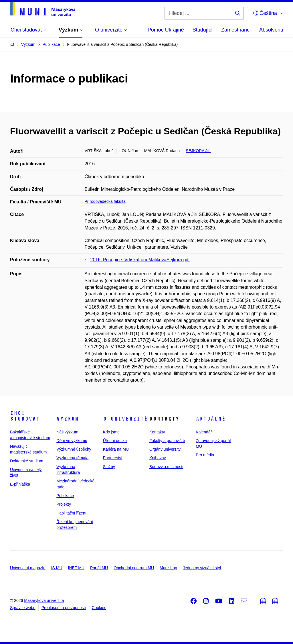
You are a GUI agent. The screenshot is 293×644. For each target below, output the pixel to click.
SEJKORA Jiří (198, 151)
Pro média (205, 455)
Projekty (64, 504)
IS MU (57, 568)
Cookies (99, 608)
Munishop (168, 568)
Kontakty (157, 432)
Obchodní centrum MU (134, 568)
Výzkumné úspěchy (74, 449)
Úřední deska (115, 441)
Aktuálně (211, 419)
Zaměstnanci (236, 30)
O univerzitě (125, 419)
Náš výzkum (67, 432)
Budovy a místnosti (166, 467)
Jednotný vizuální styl (202, 568)
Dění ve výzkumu (72, 441)
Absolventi (271, 30)
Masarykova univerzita (44, 600)
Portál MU (99, 568)
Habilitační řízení (71, 513)
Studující (203, 30)
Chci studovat (25, 416)
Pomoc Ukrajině (166, 30)
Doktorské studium (27, 461)
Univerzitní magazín (28, 568)
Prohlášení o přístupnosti (64, 608)
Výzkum (68, 419)
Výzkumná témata (72, 458)
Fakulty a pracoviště (167, 441)
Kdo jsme (111, 432)
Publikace (65, 496)
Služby (109, 467)
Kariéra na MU (116, 449)
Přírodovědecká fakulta (105, 201)
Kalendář (204, 432)
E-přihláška (20, 484)
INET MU (76, 568)
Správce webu (23, 608)
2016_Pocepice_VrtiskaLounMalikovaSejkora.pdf (140, 260)
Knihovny (158, 458)
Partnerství (113, 458)
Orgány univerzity (165, 449)
